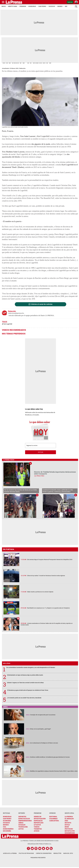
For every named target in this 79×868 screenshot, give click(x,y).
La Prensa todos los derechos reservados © (39, 841)
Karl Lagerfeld (43, 136)
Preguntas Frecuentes (38, 858)
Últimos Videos (40, 476)
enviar (41, 452)
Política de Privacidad (26, 853)
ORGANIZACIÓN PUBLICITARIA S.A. (39, 844)
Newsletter (57, 853)
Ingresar (70, 2)
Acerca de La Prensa (10, 853)
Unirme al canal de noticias (42, 304)
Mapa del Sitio (68, 853)
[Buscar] (76, 6)
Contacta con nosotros (44, 853)
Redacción (22, 68)
